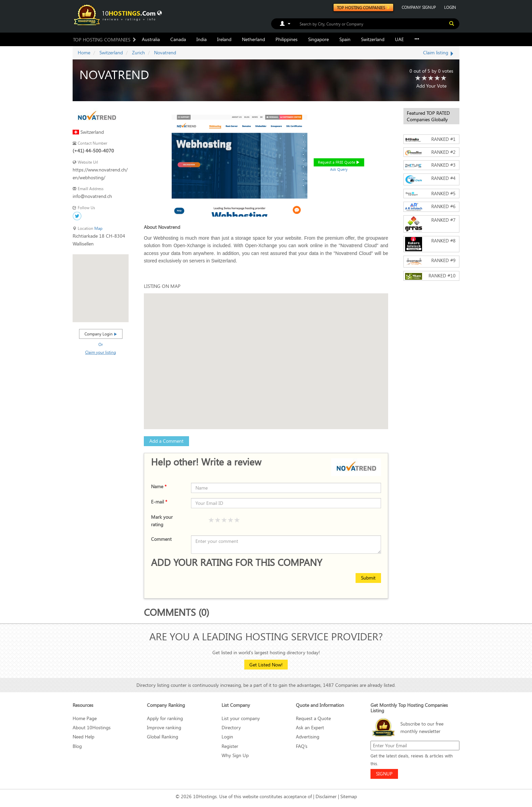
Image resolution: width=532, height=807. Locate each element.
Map (98, 228)
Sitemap (349, 796)
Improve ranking (164, 727)
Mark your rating (162, 521)
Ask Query (339, 169)
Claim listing (439, 52)
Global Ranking (163, 737)
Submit (368, 578)
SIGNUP (384, 774)
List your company (241, 718)
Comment (161, 539)
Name (159, 486)
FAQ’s (302, 746)
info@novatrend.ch (92, 196)
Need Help (83, 737)
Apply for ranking (165, 718)
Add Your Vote (431, 86)
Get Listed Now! (266, 665)
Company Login (101, 334)
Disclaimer (326, 796)
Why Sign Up (235, 755)
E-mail (159, 502)
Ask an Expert (310, 727)
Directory (231, 727)
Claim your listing (101, 352)
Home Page (85, 718)
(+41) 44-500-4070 (93, 151)
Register (230, 746)
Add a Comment (166, 441)
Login (227, 737)
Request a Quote (313, 718)
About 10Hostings (92, 727)
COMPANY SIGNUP (419, 7)
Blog (77, 746)
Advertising (308, 737)
